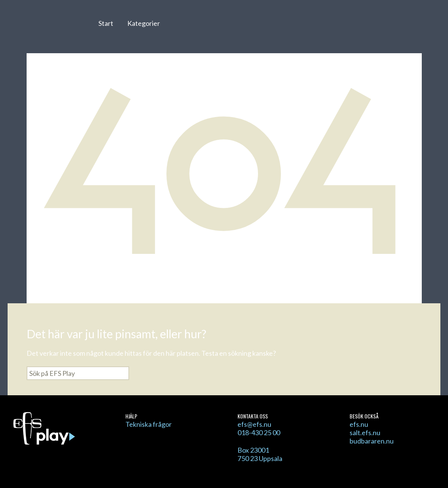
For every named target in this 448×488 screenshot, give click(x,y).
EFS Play (49, 28)
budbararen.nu (372, 441)
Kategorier (144, 23)
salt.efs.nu (365, 433)
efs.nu (359, 424)
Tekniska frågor (149, 424)
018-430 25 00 (259, 433)
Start (106, 23)
